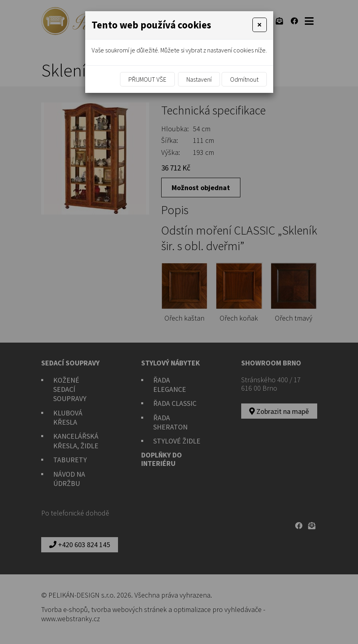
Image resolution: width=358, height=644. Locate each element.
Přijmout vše (147, 79)
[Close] (259, 25)
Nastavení (199, 79)
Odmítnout (244, 79)
